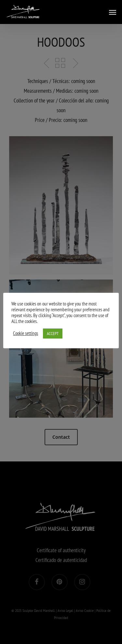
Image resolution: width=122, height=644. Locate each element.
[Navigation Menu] (113, 12)
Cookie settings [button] (26, 333)
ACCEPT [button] (53, 334)
